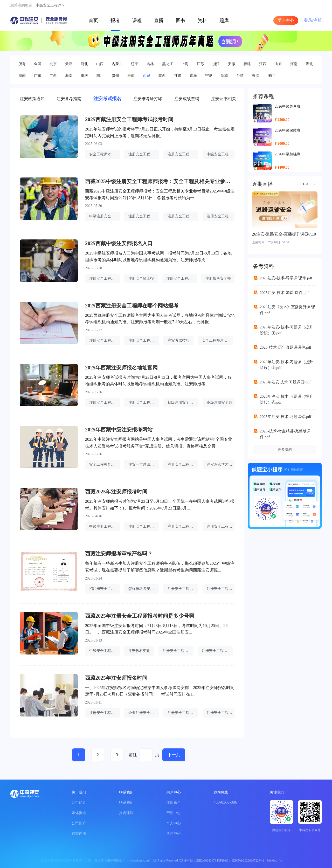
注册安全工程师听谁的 (182, 278)
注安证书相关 (224, 99)
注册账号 (174, 802)
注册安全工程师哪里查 (222, 216)
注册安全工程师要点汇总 (178, 651)
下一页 (174, 755)
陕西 (162, 76)
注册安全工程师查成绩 (183, 464)
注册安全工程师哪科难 (105, 713)
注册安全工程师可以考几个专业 (222, 526)
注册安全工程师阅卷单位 (144, 526)
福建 (247, 64)
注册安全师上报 (141, 278)
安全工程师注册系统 (217, 340)
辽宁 (135, 64)
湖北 (309, 64)
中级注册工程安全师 (105, 526)
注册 (317, 20)
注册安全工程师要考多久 (222, 713)
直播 (159, 20)
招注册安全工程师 (104, 589)
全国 (38, 64)
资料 (202, 20)
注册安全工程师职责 (105, 278)
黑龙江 (168, 64)
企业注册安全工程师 (144, 713)
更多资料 (285, 450)
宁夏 (209, 76)
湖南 (22, 76)
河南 (294, 64)
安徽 (232, 64)
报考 (115, 20)
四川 (100, 76)
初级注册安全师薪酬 (183, 402)
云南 (131, 76)
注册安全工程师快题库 (183, 713)
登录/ (309, 20)
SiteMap (272, 860)
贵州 (115, 76)
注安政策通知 (32, 99)
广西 (53, 76)
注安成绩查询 (187, 99)
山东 (278, 64)
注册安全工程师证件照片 (144, 154)
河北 (84, 64)
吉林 (150, 64)
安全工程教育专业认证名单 (105, 464)
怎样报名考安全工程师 (144, 589)
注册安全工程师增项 (144, 340)
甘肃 (178, 76)
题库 (224, 20)
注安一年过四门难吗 (144, 464)
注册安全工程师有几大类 (222, 589)
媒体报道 (79, 813)
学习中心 (286, 20)
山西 (100, 64)
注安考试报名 (107, 99)
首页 (93, 20)
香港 (255, 76)
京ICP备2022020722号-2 (248, 860)
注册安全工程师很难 (183, 216)
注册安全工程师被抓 (183, 526)
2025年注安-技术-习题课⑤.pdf (286, 417)
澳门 (271, 76)
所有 (22, 64)
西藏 (147, 76)
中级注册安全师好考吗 (105, 216)
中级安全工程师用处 (105, 651)
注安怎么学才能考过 (222, 464)
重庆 (84, 76)
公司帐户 (79, 823)
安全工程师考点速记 (105, 154)
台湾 (240, 76)
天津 (69, 64)
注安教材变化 (139, 651)
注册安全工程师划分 (105, 402)
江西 (263, 64)
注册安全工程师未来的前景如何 (144, 402)
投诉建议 (126, 813)
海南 (69, 76)
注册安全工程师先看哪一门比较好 (105, 340)
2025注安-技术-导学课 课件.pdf (286, 278)
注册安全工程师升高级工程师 (183, 589)
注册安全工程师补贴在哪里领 (183, 154)
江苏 (200, 64)
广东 (38, 76)
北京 (53, 64)
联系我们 (126, 802)
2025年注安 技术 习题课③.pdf (285, 382)
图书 (181, 20)
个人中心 (174, 823)
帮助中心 (174, 813)
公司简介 (79, 802)
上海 (185, 64)
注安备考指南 (69, 99)
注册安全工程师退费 (144, 216)
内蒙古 (117, 64)
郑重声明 (79, 834)
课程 (137, 20)
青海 (193, 76)
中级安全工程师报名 (222, 154)
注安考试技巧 (178, 340)
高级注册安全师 (219, 402)
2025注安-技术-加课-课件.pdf (284, 293)
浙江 (216, 64)
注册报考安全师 (218, 278)
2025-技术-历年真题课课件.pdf (286, 347)
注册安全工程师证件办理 (217, 651)
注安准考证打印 (148, 99)
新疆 (224, 76)
